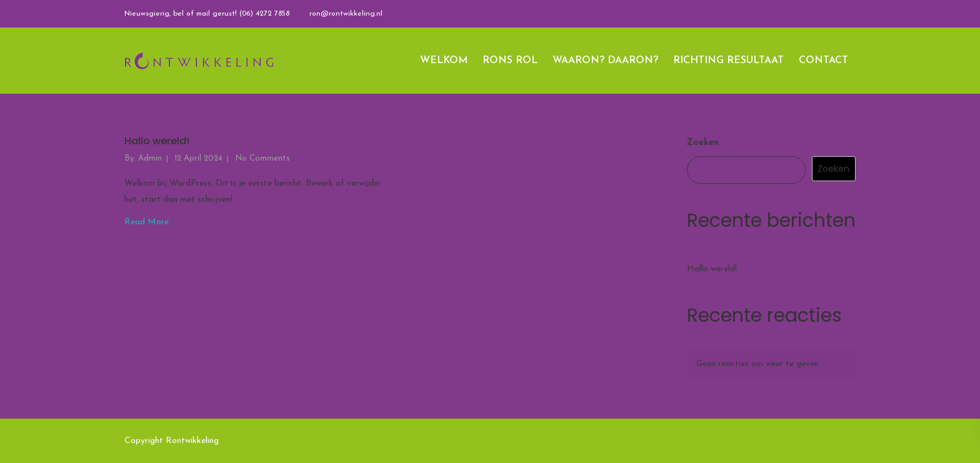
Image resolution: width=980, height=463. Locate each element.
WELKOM (444, 61)
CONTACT (823, 61)
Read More (147, 222)
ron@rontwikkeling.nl (346, 14)
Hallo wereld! (157, 142)
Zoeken (703, 143)
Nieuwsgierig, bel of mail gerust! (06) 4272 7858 (207, 14)
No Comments (262, 158)
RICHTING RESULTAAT (728, 61)
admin (150, 158)
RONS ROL (510, 61)
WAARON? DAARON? (605, 61)
